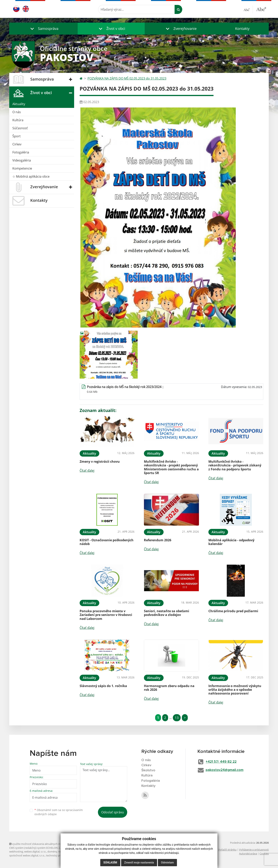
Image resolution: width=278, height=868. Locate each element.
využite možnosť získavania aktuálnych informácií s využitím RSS (48, 844)
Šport (17, 136)
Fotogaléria (21, 152)
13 (177, 718)
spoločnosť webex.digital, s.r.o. (27, 855)
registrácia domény (69, 851)
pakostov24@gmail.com (226, 770)
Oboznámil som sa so (59, 812)
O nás (17, 112)
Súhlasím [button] (110, 862)
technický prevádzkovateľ (61, 855)
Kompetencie (22, 168)
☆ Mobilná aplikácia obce (31, 176)
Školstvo (148, 771)
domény (52, 851)
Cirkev (17, 144)
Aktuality (19, 104)
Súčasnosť (20, 128)
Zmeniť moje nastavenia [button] (139, 862)
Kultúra (18, 120)
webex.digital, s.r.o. (35, 851)
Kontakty (242, 28)
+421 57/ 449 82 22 (223, 762)
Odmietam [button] (167, 862)
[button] (43, 29)
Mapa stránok (69, 848)
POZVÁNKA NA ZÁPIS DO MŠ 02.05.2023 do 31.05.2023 (127, 78)
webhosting (16, 851)
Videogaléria (22, 160)
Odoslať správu (113, 812)
